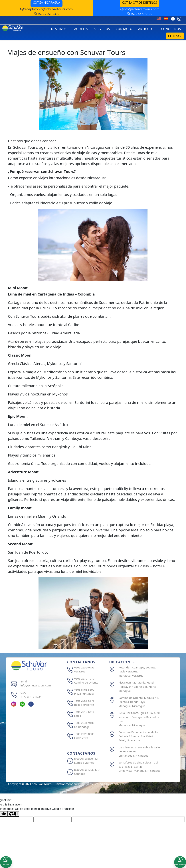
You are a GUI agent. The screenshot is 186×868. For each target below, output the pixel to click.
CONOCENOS (171, 29)
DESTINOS (59, 29)
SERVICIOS (102, 29)
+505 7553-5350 (46, 14)
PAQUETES (80, 29)
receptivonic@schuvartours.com (47, 9)
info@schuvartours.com (140, 9)
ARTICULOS (147, 29)
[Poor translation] (13, 814)
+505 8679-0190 (139, 14)
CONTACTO (124, 29)
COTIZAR (175, 36)
